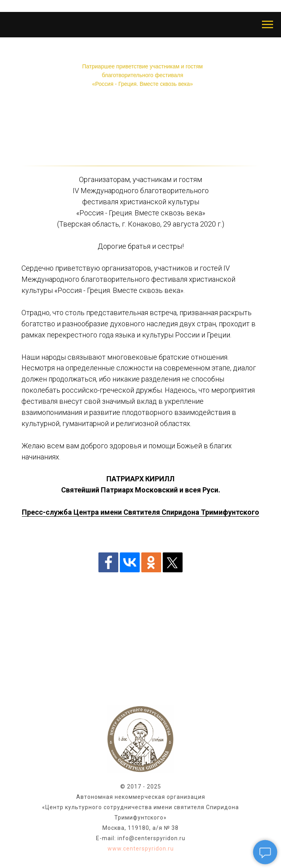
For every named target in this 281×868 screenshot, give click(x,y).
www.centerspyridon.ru (141, 849)
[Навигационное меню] (268, 25)
